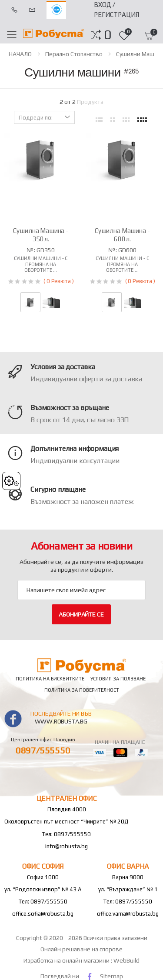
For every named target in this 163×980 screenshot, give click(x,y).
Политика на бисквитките (50, 679)
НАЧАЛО (20, 54)
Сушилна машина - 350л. (41, 235)
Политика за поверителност (82, 690)
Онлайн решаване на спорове (81, 949)
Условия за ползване (118, 679)
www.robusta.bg (61, 721)
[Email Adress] (81, 590)
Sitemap (111, 976)
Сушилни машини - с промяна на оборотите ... (41, 264)
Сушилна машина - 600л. (122, 235)
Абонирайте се (81, 614)
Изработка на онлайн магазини (67, 960)
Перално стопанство (74, 54)
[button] (108, 35)
